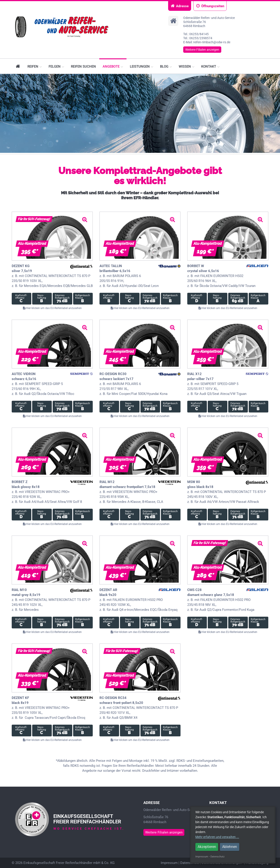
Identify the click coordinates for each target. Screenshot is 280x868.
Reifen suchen (83, 66)
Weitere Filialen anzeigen (202, 50)
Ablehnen (230, 847)
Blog (166, 66)
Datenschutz (190, 863)
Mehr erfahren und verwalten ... (217, 837)
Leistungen (142, 66)
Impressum (169, 863)
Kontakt (210, 66)
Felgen (56, 66)
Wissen (187, 66)
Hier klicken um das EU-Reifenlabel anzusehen (52, 308)
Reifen (35, 66)
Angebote (113, 66)
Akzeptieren (207, 847)
